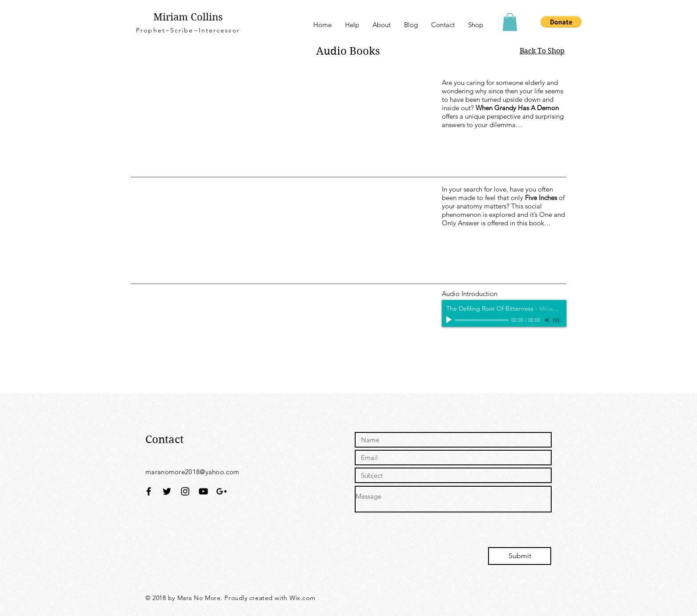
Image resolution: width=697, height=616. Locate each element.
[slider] (557, 320)
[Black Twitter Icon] (167, 491)
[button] (510, 22)
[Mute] (548, 320)
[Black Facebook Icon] (149, 491)
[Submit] (520, 556)
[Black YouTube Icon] (203, 491)
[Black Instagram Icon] (185, 491)
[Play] (450, 320)
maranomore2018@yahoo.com (192, 472)
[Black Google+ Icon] (222, 491)
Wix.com (302, 598)
